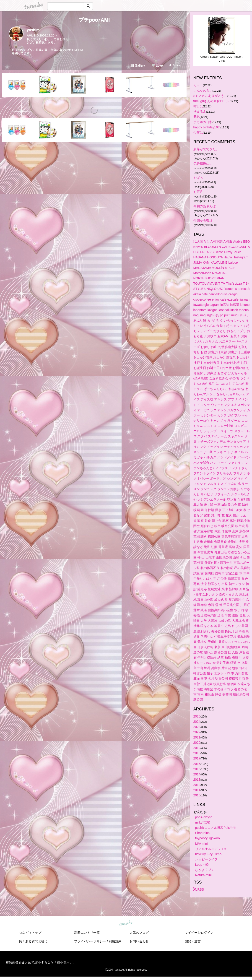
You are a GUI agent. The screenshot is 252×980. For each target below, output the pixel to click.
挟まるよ (200, 112)
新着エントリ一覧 (87, 933)
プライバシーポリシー (90, 941)
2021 (197, 737)
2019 (197, 748)
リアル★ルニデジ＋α (210, 849)
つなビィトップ (30, 933)
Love (157, 65)
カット (198, 85)
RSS (199, 889)
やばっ (198, 178)
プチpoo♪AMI (94, 20)
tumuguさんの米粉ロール (212, 101)
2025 (197, 716)
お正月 (198, 192)
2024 (197, 722)
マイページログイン (199, 933)
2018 (197, 753)
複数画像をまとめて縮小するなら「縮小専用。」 (41, 962)
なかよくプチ (205, 870)
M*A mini (201, 844)
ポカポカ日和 (203, 122)
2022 (197, 732)
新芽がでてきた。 (206, 149)
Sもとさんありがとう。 (210, 96)
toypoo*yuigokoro (208, 838)
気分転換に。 (203, 164)
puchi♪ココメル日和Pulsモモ (216, 828)
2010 (197, 795)
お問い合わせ (139, 941)
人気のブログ (139, 933)
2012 (197, 785)
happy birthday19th (207, 127)
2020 (197, 743)
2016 (197, 764)
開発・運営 (193, 941)
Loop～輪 (202, 865)
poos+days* (204, 817)
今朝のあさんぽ (205, 206)
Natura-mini (203, 875)
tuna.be (126, 923)
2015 (197, 769)
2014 (197, 774)
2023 (197, 727)
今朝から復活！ (205, 220)
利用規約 (115, 941)
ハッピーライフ (206, 859)
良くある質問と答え (33, 941)
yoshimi (34, 30)
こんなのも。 (203, 91)
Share (175, 65)
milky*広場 (203, 822)
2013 (197, 780)
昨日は (198, 106)
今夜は (198, 133)
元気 (197, 117)
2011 (197, 790)
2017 (197, 758)
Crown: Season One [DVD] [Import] (222, 57)
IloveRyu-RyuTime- (209, 854)
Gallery (138, 65)
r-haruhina (203, 833)
